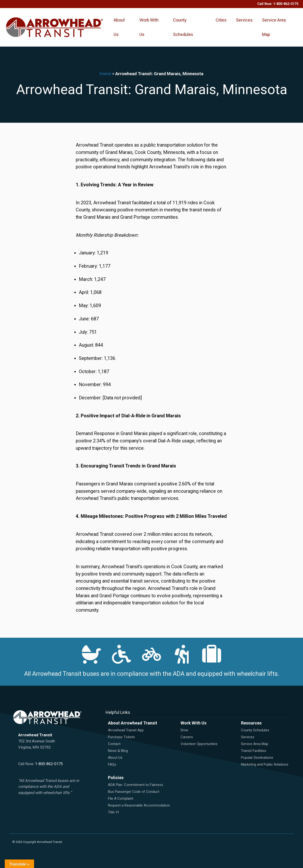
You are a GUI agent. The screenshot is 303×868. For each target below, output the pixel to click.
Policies (116, 778)
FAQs (112, 764)
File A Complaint (121, 798)
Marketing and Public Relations (265, 764)
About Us (119, 27)
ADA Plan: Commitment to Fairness (136, 785)
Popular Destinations (257, 758)
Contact (114, 744)
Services (244, 20)
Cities (221, 20)
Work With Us (149, 27)
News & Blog (118, 751)
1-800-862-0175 (286, 4)
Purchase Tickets (121, 737)
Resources (251, 723)
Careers (187, 737)
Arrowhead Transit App (126, 730)
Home (105, 74)
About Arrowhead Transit (133, 723)
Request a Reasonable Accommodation (139, 805)
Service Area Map (274, 27)
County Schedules (183, 27)
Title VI (113, 812)
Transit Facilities (254, 751)
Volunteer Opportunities (199, 744)
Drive (184, 730)
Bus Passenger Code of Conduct (134, 792)
